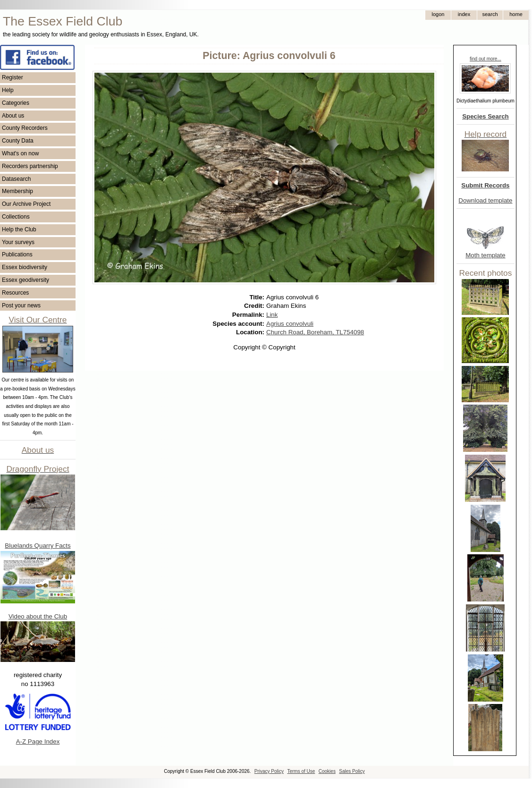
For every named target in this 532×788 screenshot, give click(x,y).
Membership (17, 191)
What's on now (20, 153)
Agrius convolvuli (290, 324)
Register (13, 77)
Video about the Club (38, 616)
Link (272, 315)
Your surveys (18, 242)
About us (13, 116)
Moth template (485, 255)
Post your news (21, 305)
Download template (485, 200)
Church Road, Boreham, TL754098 (315, 332)
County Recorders (25, 128)
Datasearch (16, 179)
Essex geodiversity (25, 280)
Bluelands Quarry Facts (38, 546)
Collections (16, 217)
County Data (18, 141)
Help (8, 90)
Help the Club (19, 229)
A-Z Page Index (38, 741)
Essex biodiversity (25, 267)
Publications (17, 254)
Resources (15, 293)
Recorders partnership (30, 166)
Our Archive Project (26, 204)
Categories (16, 103)
